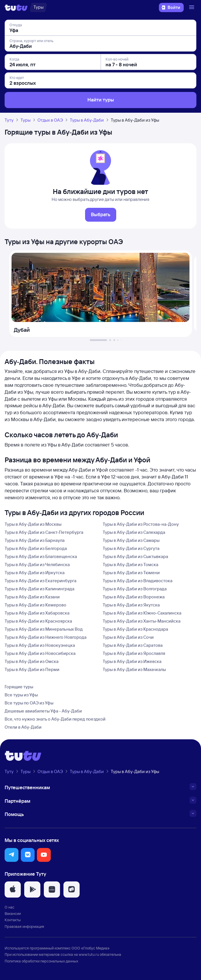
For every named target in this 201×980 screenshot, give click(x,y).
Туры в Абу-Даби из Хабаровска (37, 613)
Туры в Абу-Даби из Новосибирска (40, 653)
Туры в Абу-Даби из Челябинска (37, 565)
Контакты (13, 920)
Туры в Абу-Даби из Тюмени (131, 573)
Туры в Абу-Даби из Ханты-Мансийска (142, 621)
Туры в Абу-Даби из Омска (32, 661)
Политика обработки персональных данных (41, 961)
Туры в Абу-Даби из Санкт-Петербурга (44, 532)
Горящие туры (19, 687)
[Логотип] (16, 7)
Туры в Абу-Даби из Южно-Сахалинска (142, 613)
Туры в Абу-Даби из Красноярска (38, 621)
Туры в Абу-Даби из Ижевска (132, 661)
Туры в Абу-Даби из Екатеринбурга (41, 581)
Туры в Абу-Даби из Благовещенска (41, 556)
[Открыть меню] (192, 7)
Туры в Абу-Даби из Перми (32, 669)
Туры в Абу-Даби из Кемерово (35, 605)
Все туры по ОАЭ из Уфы (29, 703)
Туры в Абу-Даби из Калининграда (40, 589)
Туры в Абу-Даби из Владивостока (138, 581)
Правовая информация (24, 926)
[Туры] (38, 7)
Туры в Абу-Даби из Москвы (33, 524)
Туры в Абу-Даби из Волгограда (135, 589)
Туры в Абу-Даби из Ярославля (134, 653)
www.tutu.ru (89, 954)
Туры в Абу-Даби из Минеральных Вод (44, 629)
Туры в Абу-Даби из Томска (130, 565)
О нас (10, 907)
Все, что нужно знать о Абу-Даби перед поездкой (55, 719)
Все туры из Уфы (21, 695)
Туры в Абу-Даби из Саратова (133, 645)
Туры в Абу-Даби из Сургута (131, 548)
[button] (12, 855)
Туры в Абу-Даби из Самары (131, 540)
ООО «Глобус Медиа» (91, 948)
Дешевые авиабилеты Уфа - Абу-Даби (43, 711)
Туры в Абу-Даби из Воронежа (134, 597)
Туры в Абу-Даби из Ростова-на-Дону (141, 524)
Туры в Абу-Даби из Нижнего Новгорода (46, 637)
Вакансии (13, 913)
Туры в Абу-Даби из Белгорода (36, 548)
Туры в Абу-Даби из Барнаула (35, 540)
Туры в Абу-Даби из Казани (32, 597)
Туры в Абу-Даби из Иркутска (35, 573)
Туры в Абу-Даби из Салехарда (134, 532)
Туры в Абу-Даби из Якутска (131, 605)
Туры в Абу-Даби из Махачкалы (134, 669)
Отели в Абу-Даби (23, 727)
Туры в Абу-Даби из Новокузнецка (40, 645)
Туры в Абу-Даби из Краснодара (135, 629)
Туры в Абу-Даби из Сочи (128, 637)
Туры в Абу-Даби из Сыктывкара (135, 556)
